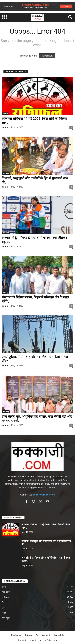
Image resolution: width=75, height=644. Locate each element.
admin (5, 127)
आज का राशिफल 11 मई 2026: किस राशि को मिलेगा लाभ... (34, 121)
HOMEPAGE (47, 56)
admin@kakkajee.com (44, 495)
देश (3, 602)
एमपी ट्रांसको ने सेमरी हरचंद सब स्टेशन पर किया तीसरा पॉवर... (35, 359)
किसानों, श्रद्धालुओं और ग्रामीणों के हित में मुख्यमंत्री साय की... (35, 180)
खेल (3, 608)
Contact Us (59, 635)
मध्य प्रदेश (6, 233)
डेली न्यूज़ (6, 618)
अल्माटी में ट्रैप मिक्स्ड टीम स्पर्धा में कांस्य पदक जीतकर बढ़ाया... (34, 240)
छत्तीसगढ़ (6, 173)
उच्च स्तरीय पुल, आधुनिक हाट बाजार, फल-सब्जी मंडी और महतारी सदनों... (37, 419)
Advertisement (43, 635)
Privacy (29, 635)
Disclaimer (16, 635)
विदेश (4, 613)
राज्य (4, 292)
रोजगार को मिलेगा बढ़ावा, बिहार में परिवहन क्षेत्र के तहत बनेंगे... (35, 299)
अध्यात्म (5, 114)
